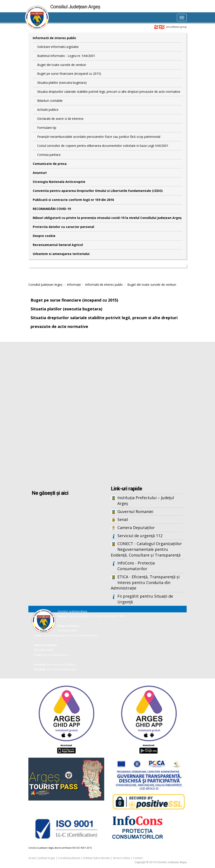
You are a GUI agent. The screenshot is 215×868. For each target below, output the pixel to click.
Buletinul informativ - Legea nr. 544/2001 (66, 56)
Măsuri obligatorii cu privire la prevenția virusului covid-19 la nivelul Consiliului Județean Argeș (107, 218)
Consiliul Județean (69, 858)
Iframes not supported (107, 414)
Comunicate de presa (50, 164)
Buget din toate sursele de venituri (62, 65)
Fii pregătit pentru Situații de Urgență (145, 599)
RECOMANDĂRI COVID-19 (52, 209)
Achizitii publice (48, 110)
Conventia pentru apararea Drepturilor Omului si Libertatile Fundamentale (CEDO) (98, 191)
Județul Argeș (47, 858)
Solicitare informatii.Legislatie (58, 47)
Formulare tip (47, 128)
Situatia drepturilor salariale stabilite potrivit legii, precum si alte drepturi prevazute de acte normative (109, 92)
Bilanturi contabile (50, 101)
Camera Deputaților (136, 528)
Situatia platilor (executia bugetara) (62, 83)
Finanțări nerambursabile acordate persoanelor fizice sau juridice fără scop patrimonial (99, 137)
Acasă (32, 858)
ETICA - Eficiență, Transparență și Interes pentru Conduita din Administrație (145, 582)
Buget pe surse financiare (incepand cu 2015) (69, 74)
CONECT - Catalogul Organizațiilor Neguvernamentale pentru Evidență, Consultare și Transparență (146, 549)
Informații (74, 285)
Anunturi (40, 173)
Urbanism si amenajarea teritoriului (61, 254)
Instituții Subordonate (97, 858)
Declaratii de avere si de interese (60, 119)
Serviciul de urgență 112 (140, 536)
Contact (138, 858)
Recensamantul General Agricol (58, 245)
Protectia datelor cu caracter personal (63, 227)
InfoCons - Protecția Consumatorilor (136, 566)
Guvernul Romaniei (135, 511)
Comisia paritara (49, 155)
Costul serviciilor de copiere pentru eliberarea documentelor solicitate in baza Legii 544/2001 (103, 146)
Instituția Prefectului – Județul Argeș (146, 500)
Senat (123, 519)
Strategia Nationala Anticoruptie (59, 182)
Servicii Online (121, 858)
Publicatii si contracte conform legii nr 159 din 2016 (73, 200)
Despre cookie (44, 236)
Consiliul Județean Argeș (45, 285)
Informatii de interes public (55, 38)
